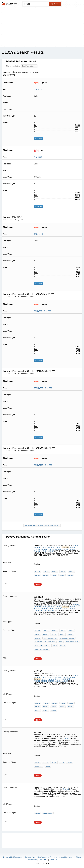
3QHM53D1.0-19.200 (42, 311)
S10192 (51, 677)
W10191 (63, 646)
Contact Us (43, 860)
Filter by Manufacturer (13, 66)
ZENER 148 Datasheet (42, 649)
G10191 (45, 711)
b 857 (61, 642)
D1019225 (38, 89)
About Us (53, 860)
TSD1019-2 (39, 234)
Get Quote (39, 207)
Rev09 (55, 646)
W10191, (76, 546)
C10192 (37, 551)
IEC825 (70, 762)
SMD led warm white (67, 638)
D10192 (37, 575)
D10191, (58, 547)
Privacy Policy (31, 857)
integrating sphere (42, 646)
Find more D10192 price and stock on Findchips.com (42, 525)
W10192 (37, 547)
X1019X (66, 739)
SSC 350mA (39, 766)
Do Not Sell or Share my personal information (56, 857)
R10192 (65, 549)
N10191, (44, 547)
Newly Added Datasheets (13, 857)
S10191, (44, 677)
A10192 (51, 551)
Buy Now (38, 139)
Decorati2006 (48, 813)
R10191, (58, 549)
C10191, (72, 549)
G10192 (51, 549)
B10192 (37, 549)
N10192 (51, 547)
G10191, (44, 549)
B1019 (62, 762)
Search (55, 4)
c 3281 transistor (72, 642)
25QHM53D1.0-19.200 (43, 388)
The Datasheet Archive (9, 4)
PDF (38, 584)
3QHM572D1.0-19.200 (43, 465)
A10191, (44, 551)
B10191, (73, 547)
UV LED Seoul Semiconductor (45, 642)
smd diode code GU (50, 638)
